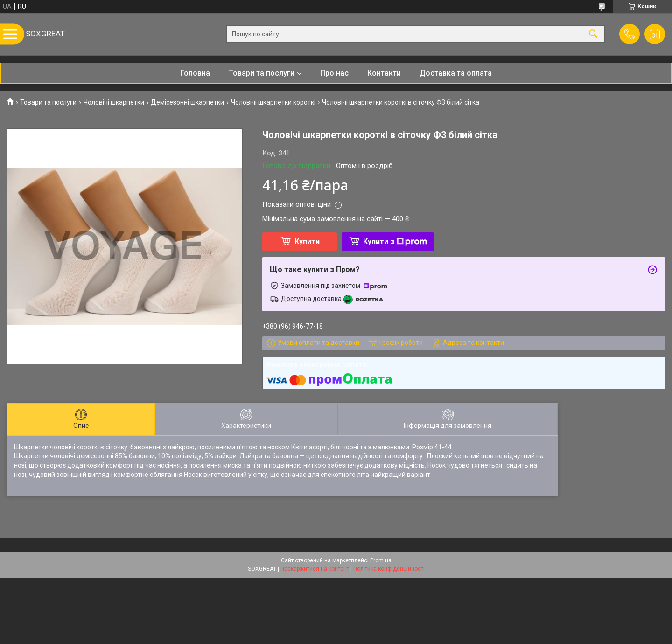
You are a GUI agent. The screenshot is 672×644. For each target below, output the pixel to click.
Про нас (334, 73)
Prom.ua (381, 560)
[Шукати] (593, 34)
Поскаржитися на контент (315, 569)
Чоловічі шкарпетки (114, 102)
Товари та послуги (262, 73)
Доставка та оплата (456, 73)
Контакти (384, 73)
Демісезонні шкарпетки (187, 102)
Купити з (395, 241)
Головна (195, 73)
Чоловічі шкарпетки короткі (273, 102)
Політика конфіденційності (389, 569)
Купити (307, 241)
